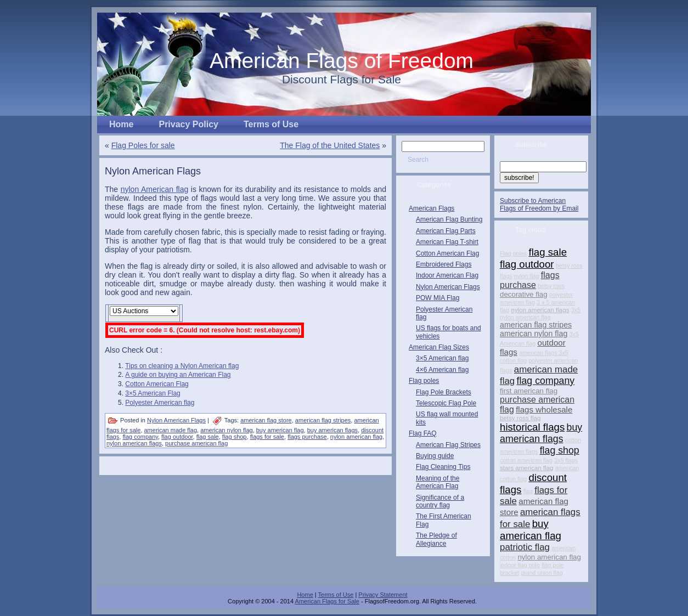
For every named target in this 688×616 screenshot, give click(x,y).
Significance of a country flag (440, 501)
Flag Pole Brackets (444, 392)
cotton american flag (526, 460)
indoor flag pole (520, 565)
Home (305, 595)
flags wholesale (544, 409)
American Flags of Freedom (342, 61)
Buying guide (435, 456)
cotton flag (513, 360)
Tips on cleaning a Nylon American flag (182, 366)
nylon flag (527, 276)
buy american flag (280, 430)
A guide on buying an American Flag (178, 375)
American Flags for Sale (327, 601)
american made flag (171, 430)
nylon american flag (356, 437)
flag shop (235, 437)
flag (528, 491)
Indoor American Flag (447, 275)
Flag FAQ (423, 433)
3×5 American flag (442, 358)
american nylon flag (226, 430)
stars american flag (527, 468)
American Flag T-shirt (447, 242)
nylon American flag (155, 189)
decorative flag (524, 294)
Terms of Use (336, 595)
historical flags (532, 427)
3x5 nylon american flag (540, 313)
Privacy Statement (383, 595)
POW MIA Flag (438, 298)
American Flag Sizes (439, 347)
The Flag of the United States (330, 145)
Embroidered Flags (444, 264)
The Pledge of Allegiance (436, 539)
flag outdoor (177, 437)
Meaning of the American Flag (438, 482)
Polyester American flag (160, 403)
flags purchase (307, 437)
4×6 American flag (442, 370)
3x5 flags (566, 460)
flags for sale (267, 437)
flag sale (208, 437)
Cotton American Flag (157, 384)
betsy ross (551, 286)
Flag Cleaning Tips (443, 467)
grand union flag (542, 573)
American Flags (432, 208)
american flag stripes (323, 420)
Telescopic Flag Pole (446, 403)
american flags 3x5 (543, 353)
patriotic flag (525, 547)
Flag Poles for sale (143, 145)
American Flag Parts (446, 231)
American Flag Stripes (448, 445)
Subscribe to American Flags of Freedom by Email (539, 205)
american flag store (266, 420)
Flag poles (424, 381)
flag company (140, 437)
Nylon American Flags (153, 171)
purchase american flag (196, 443)
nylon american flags (134, 443)
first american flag (529, 391)
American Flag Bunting (449, 219)
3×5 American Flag (153, 393)
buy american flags (332, 430)
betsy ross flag (520, 418)
